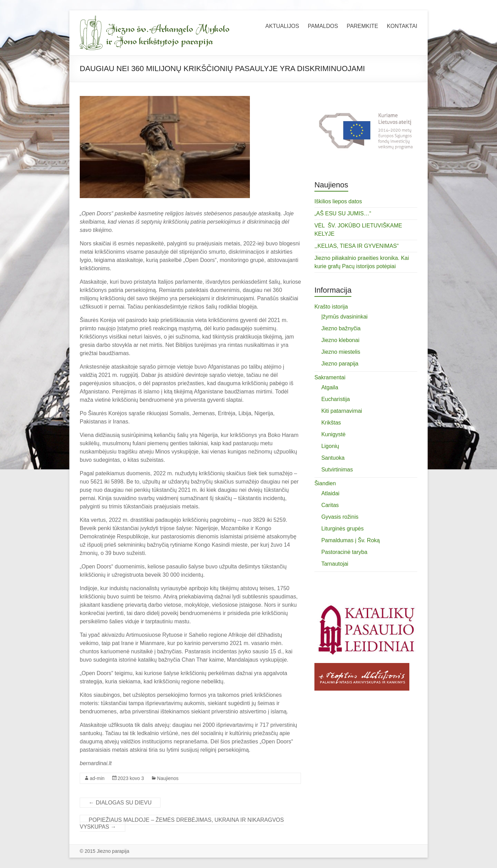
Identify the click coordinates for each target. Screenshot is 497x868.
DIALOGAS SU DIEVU (120, 803)
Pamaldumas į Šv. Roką (351, 540)
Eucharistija (336, 399)
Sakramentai (330, 377)
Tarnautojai (335, 564)
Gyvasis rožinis (340, 517)
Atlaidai (330, 493)
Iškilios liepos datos (338, 201)
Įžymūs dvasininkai (344, 317)
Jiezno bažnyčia (341, 328)
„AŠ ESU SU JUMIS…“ (343, 213)
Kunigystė (333, 434)
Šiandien (325, 483)
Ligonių (330, 446)
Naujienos (168, 778)
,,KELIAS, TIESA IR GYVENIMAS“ (357, 246)
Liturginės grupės (343, 529)
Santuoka (333, 458)
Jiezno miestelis (341, 352)
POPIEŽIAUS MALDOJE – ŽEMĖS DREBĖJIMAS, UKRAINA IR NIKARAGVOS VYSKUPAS (182, 823)
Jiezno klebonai (340, 340)
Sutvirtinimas (337, 470)
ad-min (97, 778)
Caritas (330, 505)
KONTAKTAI (402, 26)
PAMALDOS (323, 26)
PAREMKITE (362, 26)
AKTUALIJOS (282, 26)
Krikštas (331, 423)
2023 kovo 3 (131, 778)
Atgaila (330, 387)
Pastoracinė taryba (344, 552)
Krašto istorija (331, 307)
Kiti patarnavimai (342, 411)
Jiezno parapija (340, 364)
